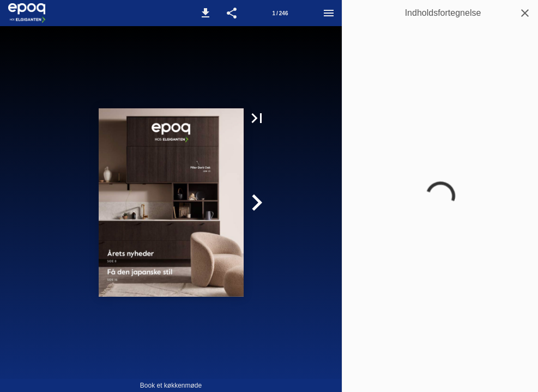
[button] (205, 13)
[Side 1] (280, 13)
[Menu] (329, 13)
